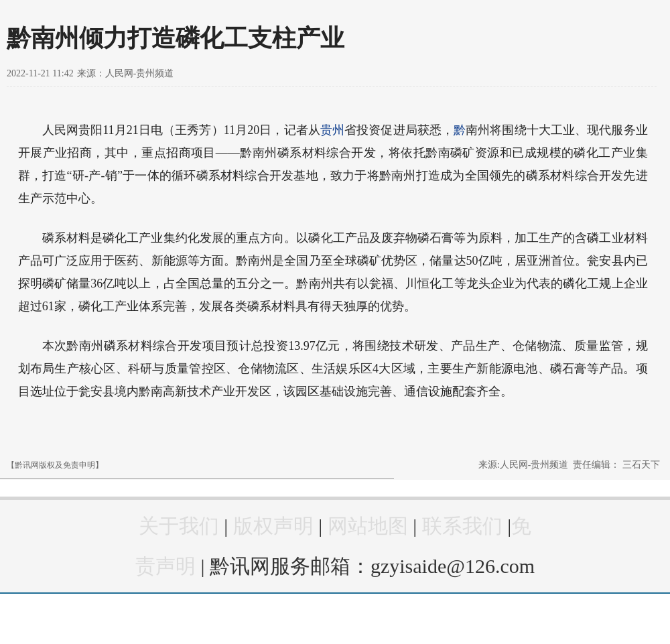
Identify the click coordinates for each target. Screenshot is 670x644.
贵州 (332, 130)
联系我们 (462, 526)
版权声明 (273, 526)
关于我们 (179, 526)
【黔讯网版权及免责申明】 (55, 465)
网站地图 (368, 526)
